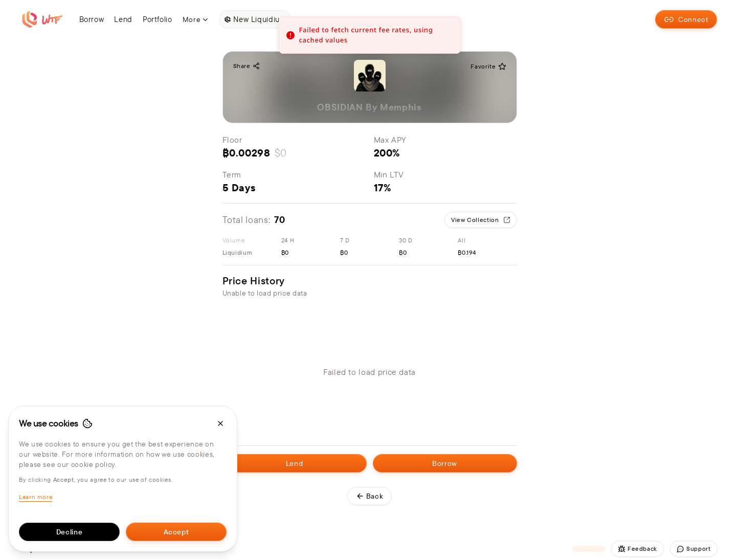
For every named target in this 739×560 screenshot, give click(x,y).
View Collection (481, 220)
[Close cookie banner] (220, 423)
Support (693, 549)
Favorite (488, 66)
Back (370, 496)
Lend (295, 463)
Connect (686, 19)
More (196, 19)
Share (247, 66)
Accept (176, 532)
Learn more (36, 497)
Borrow (445, 463)
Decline (69, 532)
